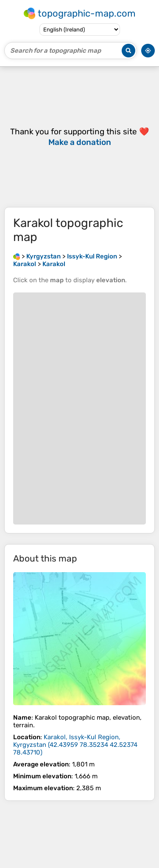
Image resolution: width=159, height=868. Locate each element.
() (75, 745)
